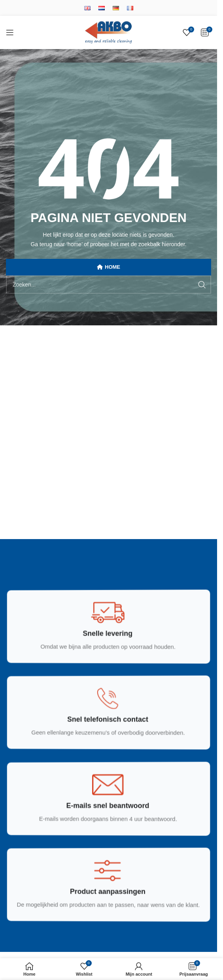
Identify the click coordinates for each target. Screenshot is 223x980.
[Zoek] (109, 285)
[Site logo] (109, 32)
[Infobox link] (108, 633)
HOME (109, 267)
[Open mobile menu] (10, 32)
